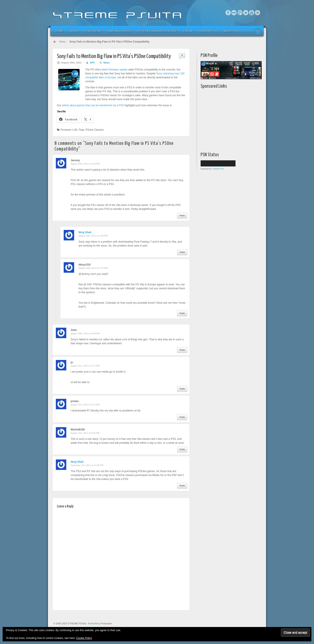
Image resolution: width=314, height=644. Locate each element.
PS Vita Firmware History (158, 31)
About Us (232, 31)
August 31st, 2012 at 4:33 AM (85, 404)
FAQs (188, 31)
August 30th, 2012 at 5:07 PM (93, 268)
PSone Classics (95, 130)
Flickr (234, 13)
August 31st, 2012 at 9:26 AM (85, 433)
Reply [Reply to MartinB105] (182, 449)
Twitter (246, 13)
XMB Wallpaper (120, 31)
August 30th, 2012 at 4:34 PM (85, 164)
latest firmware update (115, 70)
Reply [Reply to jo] (182, 389)
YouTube (252, 13)
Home (60, 31)
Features (93, 31)
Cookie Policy (84, 638)
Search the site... (258, 31)
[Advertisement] (228, 119)
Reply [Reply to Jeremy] (182, 215)
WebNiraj (95, 623)
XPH (92, 63)
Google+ (240, 13)
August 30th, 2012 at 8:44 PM (85, 333)
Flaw (81, 130)
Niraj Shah (85, 232)
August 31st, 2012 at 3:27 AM (85, 366)
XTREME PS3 (218, 169)
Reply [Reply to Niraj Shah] (182, 252)
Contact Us (209, 31)
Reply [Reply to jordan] (182, 417)
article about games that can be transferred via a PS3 (93, 105)
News (74, 31)
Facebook (228, 13)
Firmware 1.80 (69, 130)
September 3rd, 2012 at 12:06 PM (87, 465)
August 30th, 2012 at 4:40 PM (93, 236)
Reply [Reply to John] (182, 350)
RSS (258, 13)
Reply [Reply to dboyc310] (182, 313)
